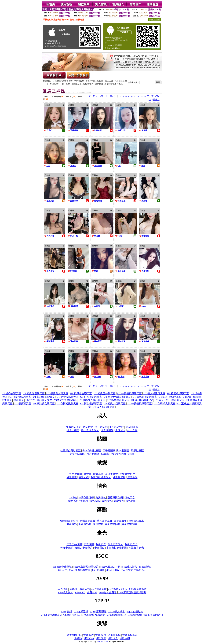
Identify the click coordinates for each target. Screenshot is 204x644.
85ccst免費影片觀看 (80, 570)
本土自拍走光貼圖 (117, 548)
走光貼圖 (89, 544)
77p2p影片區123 (72, 615)
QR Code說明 (155, 20)
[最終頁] (156, 100)
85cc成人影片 (130, 567)
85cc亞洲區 (113, 570)
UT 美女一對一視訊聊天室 (169, 400)
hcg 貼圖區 (123, 451)
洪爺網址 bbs (74, 635)
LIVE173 (30, 400)
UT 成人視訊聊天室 (104, 407)
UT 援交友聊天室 (11, 393)
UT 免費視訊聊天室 (67, 397)
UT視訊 (163, 397)
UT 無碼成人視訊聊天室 (92, 400)
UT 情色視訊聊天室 (91, 404)
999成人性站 (117, 427)
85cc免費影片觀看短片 (86, 567)
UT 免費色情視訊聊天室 (117, 397)
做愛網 (87, 474)
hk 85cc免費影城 (62, 567)
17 (135, 96)
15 (129, 96)
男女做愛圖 (76, 474)
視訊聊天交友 (44, 400)
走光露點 (99, 548)
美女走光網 (67, 548)
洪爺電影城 (114, 635)
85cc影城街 (98, 570)
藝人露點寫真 (105, 521)
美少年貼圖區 (77, 454)
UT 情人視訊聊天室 (154, 393)
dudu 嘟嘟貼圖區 (92, 451)
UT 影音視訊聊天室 (118, 400)
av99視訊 (63, 589)
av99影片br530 (116, 589)
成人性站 (88, 427)
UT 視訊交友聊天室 (81, 393)
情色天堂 (130, 498)
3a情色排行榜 (86, 498)
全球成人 (120, 430)
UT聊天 (187, 397)
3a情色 (73, 498)
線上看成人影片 (90, 430)
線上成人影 (101, 427)
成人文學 (132, 430)
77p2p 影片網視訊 (51, 615)
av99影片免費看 (108, 592)
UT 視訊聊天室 (23, 404)
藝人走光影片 (115, 544)
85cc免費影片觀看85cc (133, 570)
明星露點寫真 (136, 521)
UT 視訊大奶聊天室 (115, 404)
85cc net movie (103, 641)
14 (126, 96)
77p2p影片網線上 (117, 615)
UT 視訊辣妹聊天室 (44, 397)
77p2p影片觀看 (98, 611)
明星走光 (101, 544)
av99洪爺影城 (99, 589)
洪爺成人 (113, 638)
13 (123, 96)
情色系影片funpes (78, 501)
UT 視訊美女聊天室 (57, 393)
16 (132, 96)
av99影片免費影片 (136, 589)
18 (138, 96)
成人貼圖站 (107, 430)
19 (141, 96)
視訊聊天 (18, 400)
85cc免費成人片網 (110, 567)
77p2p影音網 (81, 611)
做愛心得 (84, 477)
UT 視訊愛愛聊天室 (34, 393)
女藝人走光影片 (84, 548)
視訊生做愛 (111, 474)
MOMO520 (175, 397)
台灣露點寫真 (87, 521)
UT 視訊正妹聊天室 (104, 393)
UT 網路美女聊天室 (44, 404)
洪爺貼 (78, 638)
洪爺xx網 (125, 638)
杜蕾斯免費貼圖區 (70, 451)
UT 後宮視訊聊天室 (178, 393)
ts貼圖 (131, 454)
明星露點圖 (85, 524)
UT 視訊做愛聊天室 (20, 397)
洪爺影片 (88, 635)
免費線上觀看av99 (79, 589)
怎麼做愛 (132, 477)
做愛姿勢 (98, 474)
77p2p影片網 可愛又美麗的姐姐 (145, 615)
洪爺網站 (89, 638)
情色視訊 (95, 501)
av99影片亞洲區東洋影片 (132, 592)
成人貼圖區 (132, 427)
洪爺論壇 (101, 638)
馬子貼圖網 (109, 451)
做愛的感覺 (119, 477)
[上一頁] (109, 96)
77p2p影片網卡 (117, 611)
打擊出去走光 (136, 548)
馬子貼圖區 (137, 451)
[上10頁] (100, 96)
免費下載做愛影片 (101, 477)
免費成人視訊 (74, 427)
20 (144, 96)
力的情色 (101, 498)
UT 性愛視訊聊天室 (91, 397)
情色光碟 (131, 501)
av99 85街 (80, 592)
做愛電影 (72, 477)
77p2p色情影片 (135, 611)
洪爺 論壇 (101, 635)
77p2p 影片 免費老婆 (94, 615)
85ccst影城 (145, 567)
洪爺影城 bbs (130, 635)
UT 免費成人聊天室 (165, 404)
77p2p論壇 (67, 611)
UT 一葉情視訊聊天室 (140, 404)
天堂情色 (119, 501)
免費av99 (92, 592)
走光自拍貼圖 (74, 544)
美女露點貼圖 (113, 524)
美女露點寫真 (130, 524)
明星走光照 (131, 544)
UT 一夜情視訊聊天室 (129, 393)
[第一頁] (92, 96)
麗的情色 (107, 501)
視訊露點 (98, 524)
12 (120, 96)
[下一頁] (150, 96)
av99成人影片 (65, 592)
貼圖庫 (105, 454)
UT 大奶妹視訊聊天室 (145, 397)
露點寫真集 (120, 521)
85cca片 (63, 570)
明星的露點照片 (69, 521)
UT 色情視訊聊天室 (67, 404)
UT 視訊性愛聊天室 (142, 400)
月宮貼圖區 (93, 454)
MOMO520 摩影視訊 (65, 400)
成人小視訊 (73, 430)
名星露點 (72, 524)
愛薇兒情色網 (115, 498)
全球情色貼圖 (118, 454)
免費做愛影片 (127, 474)
